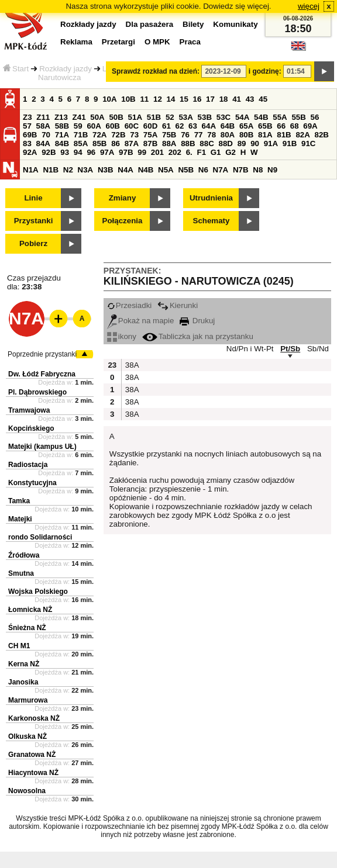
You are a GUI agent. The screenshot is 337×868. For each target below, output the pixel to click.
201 (157, 152)
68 (295, 126)
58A (43, 126)
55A (280, 117)
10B (128, 99)
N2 (68, 170)
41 (237, 99)
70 (46, 135)
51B (154, 117)
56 (315, 117)
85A (81, 143)
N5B (186, 170)
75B (169, 135)
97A (107, 152)
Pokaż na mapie (141, 321)
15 (184, 99)
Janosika (23, 682)
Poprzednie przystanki (42, 354)
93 (65, 152)
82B (322, 135)
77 (199, 135)
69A (310, 126)
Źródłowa (24, 555)
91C (308, 143)
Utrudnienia (211, 198)
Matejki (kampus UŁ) (42, 447)
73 (134, 135)
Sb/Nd (318, 349)
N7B (241, 170)
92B (49, 152)
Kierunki (178, 305)
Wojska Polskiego (38, 592)
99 (142, 152)
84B (62, 143)
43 (250, 99)
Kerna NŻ (24, 664)
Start (16, 69)
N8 (258, 170)
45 (263, 99)
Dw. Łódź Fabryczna (42, 374)
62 (180, 126)
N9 (272, 170)
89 (242, 143)
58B (62, 126)
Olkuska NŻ (27, 736)
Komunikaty (235, 24)
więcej (309, 6)
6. (189, 152)
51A (135, 117)
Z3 (27, 117)
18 (224, 99)
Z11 (43, 117)
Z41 (79, 117)
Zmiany (123, 198)
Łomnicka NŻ (30, 610)
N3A (86, 170)
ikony (122, 336)
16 (197, 99)
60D (150, 126)
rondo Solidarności (40, 537)
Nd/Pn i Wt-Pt (250, 349)
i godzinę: (265, 71)
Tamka (19, 501)
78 (212, 135)
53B (205, 117)
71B (81, 135)
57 (27, 126)
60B (113, 126)
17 (210, 99)
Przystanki (34, 221)
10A (109, 99)
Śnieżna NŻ (27, 628)
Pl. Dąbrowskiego (37, 392)
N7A (221, 170)
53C (223, 117)
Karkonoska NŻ (34, 718)
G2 (231, 152)
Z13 (61, 117)
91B (290, 143)
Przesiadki (129, 305)
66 (281, 126)
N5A (166, 170)
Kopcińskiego (31, 428)
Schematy (212, 221)
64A (209, 126)
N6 (203, 170)
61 (166, 126)
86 (116, 143)
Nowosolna (27, 791)
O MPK (157, 42)
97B (126, 152)
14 (171, 99)
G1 (216, 152)
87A (132, 143)
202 (175, 152)
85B (99, 143)
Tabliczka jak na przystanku (198, 336)
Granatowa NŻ (32, 755)
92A (30, 152)
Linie (33, 198)
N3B (106, 170)
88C (207, 143)
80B (246, 135)
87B (150, 143)
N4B (146, 170)
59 (78, 126)
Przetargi (118, 42)
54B (261, 117)
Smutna (21, 573)
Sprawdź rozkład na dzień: (156, 71)
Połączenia (123, 221)
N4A (125, 170)
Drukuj (197, 321)
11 (144, 99)
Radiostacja (28, 465)
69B (30, 135)
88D (225, 143)
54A (242, 117)
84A (43, 143)
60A (94, 126)
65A (246, 126)
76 (185, 135)
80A (228, 135)
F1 (201, 152)
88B (188, 143)
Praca (190, 42)
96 (91, 152)
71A (62, 135)
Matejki (20, 519)
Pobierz (33, 243)
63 (193, 126)
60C (132, 126)
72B (118, 135)
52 (170, 117)
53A (185, 117)
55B (298, 117)
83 (27, 143)
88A (169, 143)
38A (131, 365)
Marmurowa (28, 700)
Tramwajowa (29, 410)
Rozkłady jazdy (66, 69)
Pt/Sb (290, 349)
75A (150, 135)
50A (97, 117)
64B (228, 126)
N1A (31, 170)
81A (265, 135)
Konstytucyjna (32, 483)
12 (158, 99)
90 (255, 143)
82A (302, 135)
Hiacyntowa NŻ (33, 773)
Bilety (193, 24)
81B (284, 135)
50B (116, 117)
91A (271, 143)
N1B (51, 170)
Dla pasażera (150, 24)
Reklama (76, 42)
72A (99, 135)
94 (78, 152)
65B (265, 126)
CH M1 (19, 646)
